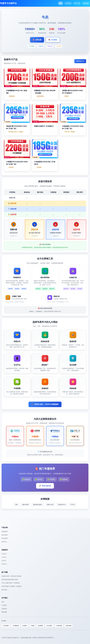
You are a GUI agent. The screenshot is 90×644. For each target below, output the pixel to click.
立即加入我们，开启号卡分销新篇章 (45, 404)
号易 (16, 505)
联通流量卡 (5, 532)
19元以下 (4, 554)
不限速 (33, 626)
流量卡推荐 (25, 505)
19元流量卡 (6, 626)
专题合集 (86, 3)
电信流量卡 (5, 535)
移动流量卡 (5, 538)
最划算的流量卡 (38, 505)
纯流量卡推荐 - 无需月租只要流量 (11, 576)
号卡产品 (77, 3)
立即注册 (37, 40)
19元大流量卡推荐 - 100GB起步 (11, 583)
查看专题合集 (45, 486)
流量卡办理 (50, 505)
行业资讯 (68, 3)
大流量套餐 (16, 626)
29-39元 (4, 561)
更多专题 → (5, 590)
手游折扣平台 (62, 505)
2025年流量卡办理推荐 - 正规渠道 (11, 586)
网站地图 (4, 612)
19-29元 (4, 557)
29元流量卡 (51, 626)
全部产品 (4, 542)
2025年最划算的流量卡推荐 (10, 580)
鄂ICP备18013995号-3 (46, 638)
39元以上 (4, 564)
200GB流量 (70, 626)
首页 (61, 3)
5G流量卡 (25, 626)
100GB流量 (60, 626)
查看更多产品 (80, 61)
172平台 (73, 505)
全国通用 (41, 626)
